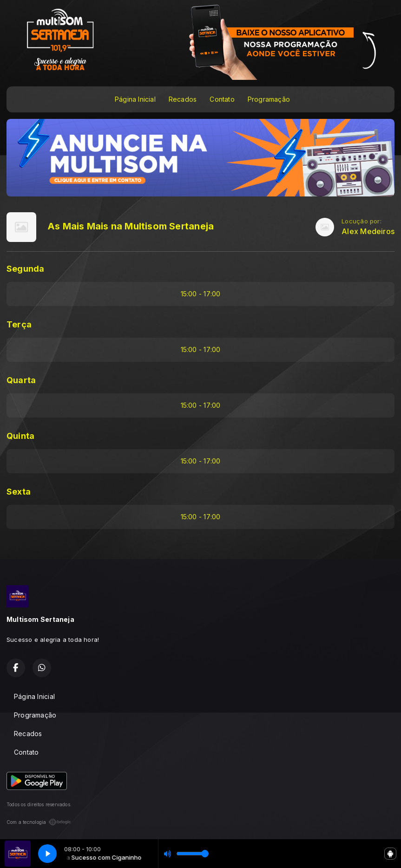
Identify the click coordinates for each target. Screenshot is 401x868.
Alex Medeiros (368, 232)
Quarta (21, 380)
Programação (269, 99)
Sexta (19, 492)
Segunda (25, 269)
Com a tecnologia (39, 822)
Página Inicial (135, 99)
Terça (19, 324)
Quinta (20, 436)
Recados (183, 99)
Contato (222, 99)
